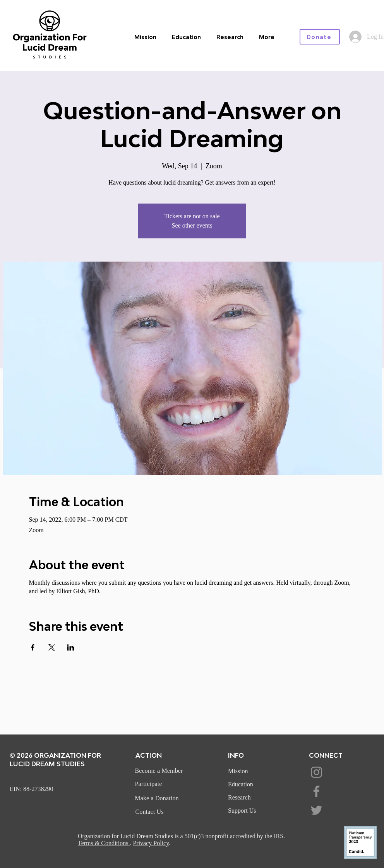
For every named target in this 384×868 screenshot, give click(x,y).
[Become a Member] (160, 771)
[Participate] (149, 784)
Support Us (242, 811)
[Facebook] (316, 791)
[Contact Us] (150, 812)
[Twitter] (316, 810)
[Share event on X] (52, 647)
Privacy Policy (151, 843)
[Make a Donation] (158, 798)
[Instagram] (316, 772)
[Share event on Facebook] (33, 647)
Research (239, 797)
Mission (238, 771)
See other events (192, 225)
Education (241, 784)
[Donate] (320, 37)
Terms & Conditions (103, 843)
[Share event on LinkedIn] (71, 647)
